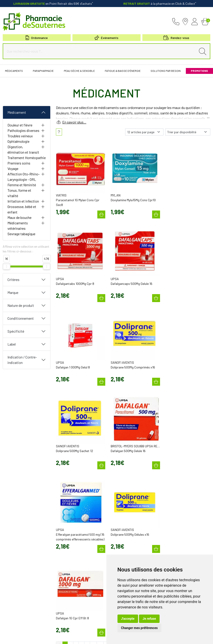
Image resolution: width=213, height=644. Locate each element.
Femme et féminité (22, 185)
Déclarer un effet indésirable (127, 519)
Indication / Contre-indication (22, 360)
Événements (106, 38)
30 (122, 472)
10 (93, 472)
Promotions (117, 537)
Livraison (168, 538)
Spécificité (16, 331)
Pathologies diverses (23, 130)
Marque (13, 292)
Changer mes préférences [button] (139, 628)
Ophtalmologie (18, 141)
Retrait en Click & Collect (178, 534)
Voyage (13, 168)
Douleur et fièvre (20, 125)
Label (12, 344)
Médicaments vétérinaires (18, 226)
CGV (39, 637)
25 (115, 472)
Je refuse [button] (149, 619)
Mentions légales (23, 637)
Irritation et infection (23, 201)
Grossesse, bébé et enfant (22, 209)
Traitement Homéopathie (27, 158)
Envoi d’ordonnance (121, 541)
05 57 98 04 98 (68, 511)
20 (107, 472)
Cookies (80, 637)
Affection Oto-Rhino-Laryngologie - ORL (24, 177)
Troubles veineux (20, 136)
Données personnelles (58, 637)
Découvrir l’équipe (121, 511)
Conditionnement (21, 318)
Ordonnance (37, 38)
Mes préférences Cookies (103, 637)
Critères (13, 280)
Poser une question (121, 515)
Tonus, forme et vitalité (19, 193)
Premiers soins (19, 163)
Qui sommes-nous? (121, 507)
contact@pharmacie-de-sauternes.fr (79, 516)
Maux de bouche (19, 217)
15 (100, 472)
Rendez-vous (118, 549)
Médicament (17, 112)
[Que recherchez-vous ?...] (101, 51)
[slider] (7, 266)
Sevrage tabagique (21, 234)
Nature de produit (21, 305)
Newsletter (116, 553)
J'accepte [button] (128, 619)
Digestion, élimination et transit (23, 149)
